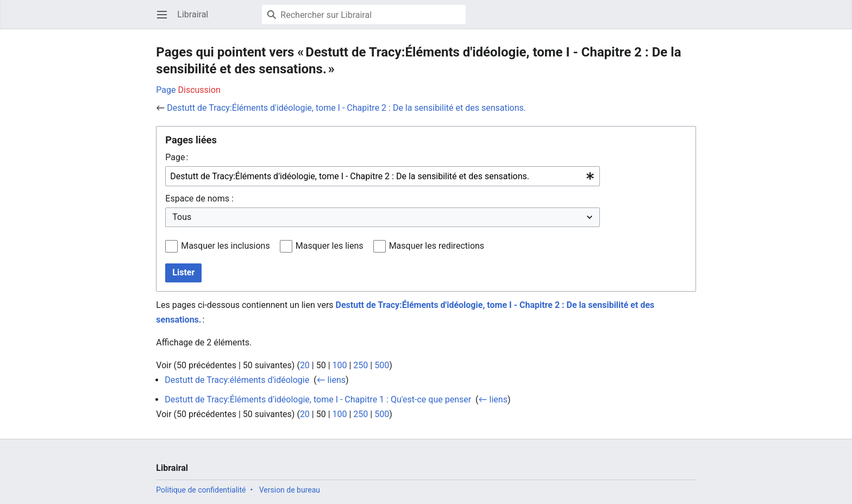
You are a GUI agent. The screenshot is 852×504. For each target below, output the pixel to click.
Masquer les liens (330, 246)
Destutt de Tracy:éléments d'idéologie (237, 380)
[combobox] (383, 176)
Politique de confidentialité (201, 490)
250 (361, 365)
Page (166, 90)
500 (382, 365)
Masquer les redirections (437, 246)
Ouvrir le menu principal (165, 20)
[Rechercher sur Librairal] (364, 15)
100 (340, 365)
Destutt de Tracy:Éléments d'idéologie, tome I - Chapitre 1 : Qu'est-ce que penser (318, 399)
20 (305, 365)
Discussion (199, 90)
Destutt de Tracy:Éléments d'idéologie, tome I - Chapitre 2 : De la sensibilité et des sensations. (346, 108)
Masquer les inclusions (225, 246)
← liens (331, 380)
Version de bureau (290, 490)
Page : (177, 157)
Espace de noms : (199, 199)
